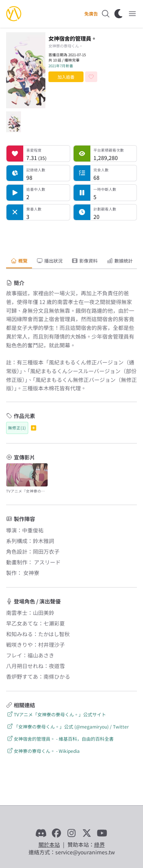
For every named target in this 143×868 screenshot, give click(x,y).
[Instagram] (72, 833)
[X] (87, 833)
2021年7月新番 (61, 66)
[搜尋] (106, 14)
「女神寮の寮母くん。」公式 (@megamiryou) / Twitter (67, 726)
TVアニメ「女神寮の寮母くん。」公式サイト (56, 714)
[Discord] (41, 833)
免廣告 (91, 14)
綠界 (100, 844)
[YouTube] (102, 833)
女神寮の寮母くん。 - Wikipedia (43, 751)
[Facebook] (56, 833)
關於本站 (49, 844)
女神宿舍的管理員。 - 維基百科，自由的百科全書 (60, 739)
